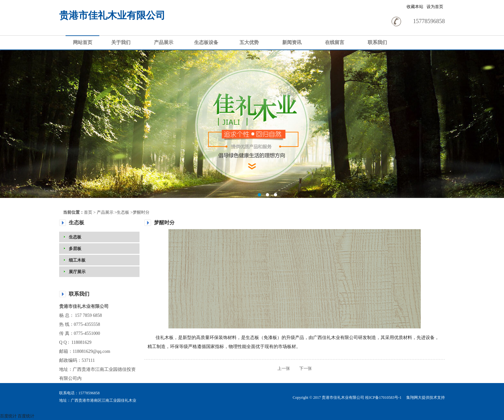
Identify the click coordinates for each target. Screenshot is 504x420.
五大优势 (249, 42)
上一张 (284, 368)
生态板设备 (206, 42)
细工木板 (77, 260)
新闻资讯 (292, 42)
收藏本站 (415, 7)
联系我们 (377, 42)
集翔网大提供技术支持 (425, 398)
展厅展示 (77, 272)
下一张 (301, 368)
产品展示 (164, 42)
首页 (88, 212)
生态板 (123, 212)
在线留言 (335, 42)
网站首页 (83, 42)
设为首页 (435, 7)
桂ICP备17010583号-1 (383, 398)
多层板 (75, 249)
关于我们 (121, 42)
